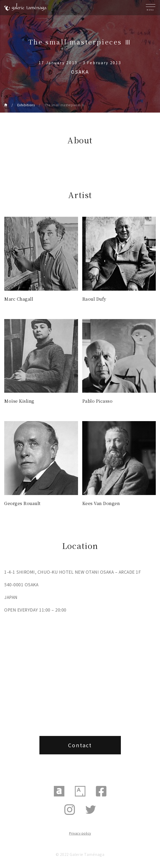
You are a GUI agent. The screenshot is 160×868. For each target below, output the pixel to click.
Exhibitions (26, 105)
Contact (80, 745)
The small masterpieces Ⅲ (65, 105)
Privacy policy (80, 833)
